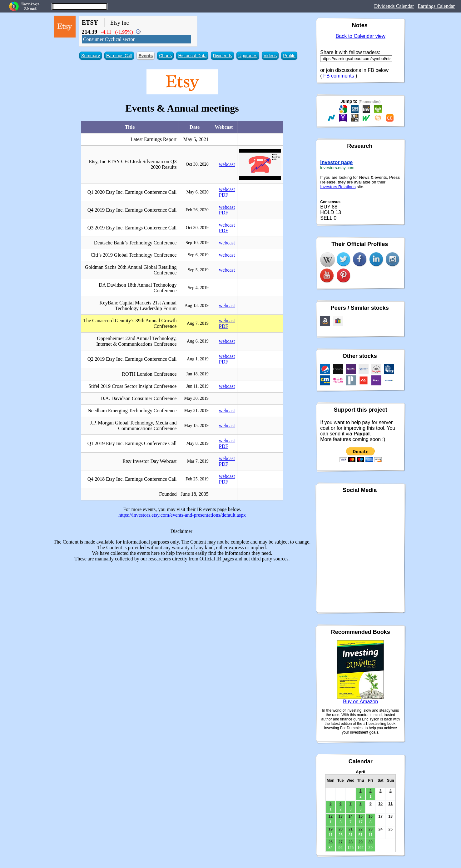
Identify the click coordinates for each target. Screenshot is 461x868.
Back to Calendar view (361, 36)
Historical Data (192, 56)
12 (331, 816)
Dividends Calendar (394, 6)
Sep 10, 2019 (197, 243)
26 (331, 842)
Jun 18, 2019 (197, 374)
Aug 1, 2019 (198, 359)
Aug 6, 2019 (198, 341)
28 (351, 842)
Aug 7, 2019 (198, 323)
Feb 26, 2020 (197, 210)
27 (341, 842)
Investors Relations (338, 187)
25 (391, 829)
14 (351, 816)
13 (341, 816)
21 (351, 829)
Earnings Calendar (436, 6)
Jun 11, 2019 (197, 386)
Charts (165, 56)
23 (371, 829)
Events (146, 56)
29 (361, 842)
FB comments (339, 76)
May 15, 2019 (196, 426)
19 (331, 829)
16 (371, 816)
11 (391, 804)
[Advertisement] (182, 610)
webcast (227, 164)
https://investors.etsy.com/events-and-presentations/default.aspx (182, 515)
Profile (289, 56)
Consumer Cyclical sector (109, 39)
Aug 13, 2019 (197, 306)
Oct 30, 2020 (197, 164)
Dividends (222, 56)
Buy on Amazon (360, 702)
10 (381, 804)
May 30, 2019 (196, 398)
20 (341, 829)
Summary (91, 56)
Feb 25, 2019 (197, 479)
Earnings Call (119, 56)
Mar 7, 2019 (198, 461)
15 (361, 816)
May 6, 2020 (198, 192)
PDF (223, 195)
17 (381, 816)
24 (381, 829)
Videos (270, 56)
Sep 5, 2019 (198, 270)
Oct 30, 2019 (197, 228)
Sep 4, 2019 (198, 288)
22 (361, 829)
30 (371, 842)
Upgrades (248, 56)
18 (391, 816)
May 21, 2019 (196, 411)
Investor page (336, 162)
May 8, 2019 (198, 443)
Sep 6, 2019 (198, 255)
